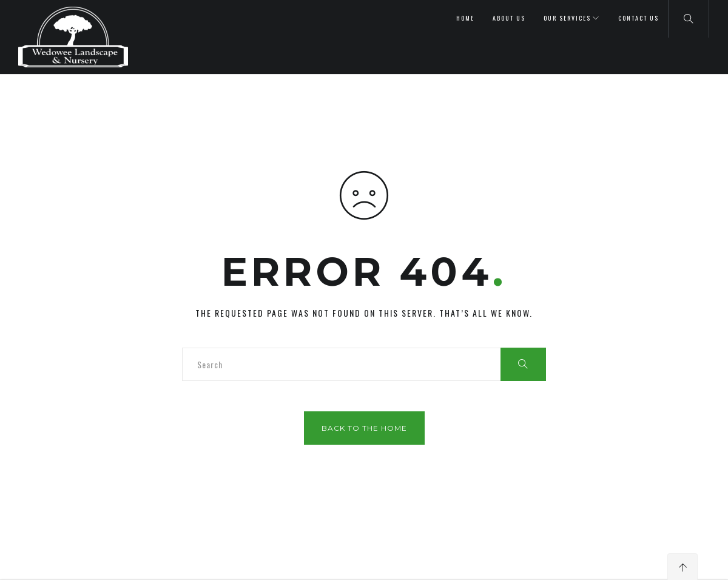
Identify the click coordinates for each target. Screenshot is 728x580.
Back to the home (364, 428)
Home (465, 18)
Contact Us (639, 18)
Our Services (567, 18)
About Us (509, 18)
